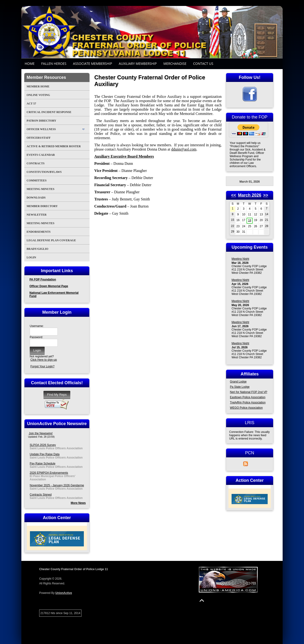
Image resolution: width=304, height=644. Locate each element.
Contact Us (203, 64)
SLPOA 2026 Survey (43, 445)
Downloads (36, 198)
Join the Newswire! (41, 433)
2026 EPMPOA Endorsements (49, 473)
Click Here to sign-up (44, 360)
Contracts (36, 163)
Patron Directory (41, 121)
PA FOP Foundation (43, 279)
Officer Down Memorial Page (49, 286)
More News (78, 503)
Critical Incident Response (49, 112)
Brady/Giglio (37, 249)
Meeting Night (240, 259)
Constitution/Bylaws (44, 172)
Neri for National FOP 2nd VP (249, 392)
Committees (37, 180)
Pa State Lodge (240, 387)
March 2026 (250, 195)
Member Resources (46, 77)
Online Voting (38, 95)
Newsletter (37, 215)
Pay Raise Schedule (43, 464)
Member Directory (42, 206)
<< (234, 195)
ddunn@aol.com (184, 149)
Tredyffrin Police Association (248, 402)
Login (31, 257)
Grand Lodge (238, 382)
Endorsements (39, 232)
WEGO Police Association (246, 408)
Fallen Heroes (54, 64)
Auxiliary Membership (138, 64)
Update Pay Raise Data (45, 454)
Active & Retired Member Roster (54, 146)
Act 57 (31, 104)
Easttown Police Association (248, 397)
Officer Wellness (41, 129)
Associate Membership (93, 64)
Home (30, 64)
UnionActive (64, 593)
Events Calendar (41, 155)
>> (266, 195)
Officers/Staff (39, 138)
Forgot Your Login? (42, 366)
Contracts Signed (41, 495)
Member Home (38, 86)
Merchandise (175, 64)
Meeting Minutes (40, 189)
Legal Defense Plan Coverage (51, 240)
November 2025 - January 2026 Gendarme (57, 485)
